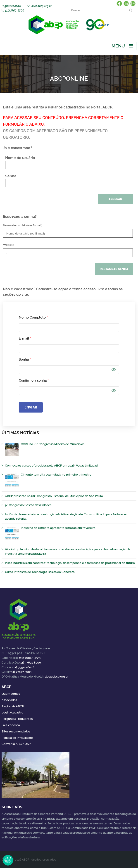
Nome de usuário (20, 158)
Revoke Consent (8, 860)
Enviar (31, 407)
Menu (118, 46)
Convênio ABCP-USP (16, 744)
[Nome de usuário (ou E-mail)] (68, 233)
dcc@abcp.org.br (42, 6)
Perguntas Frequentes (17, 719)
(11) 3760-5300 (15, 11)
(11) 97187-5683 (21, 672)
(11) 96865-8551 (30, 658)
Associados (9, 700)
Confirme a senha (34, 380)
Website (9, 245)
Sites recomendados (16, 731)
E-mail (25, 338)
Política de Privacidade (17, 738)
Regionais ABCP (13, 706)
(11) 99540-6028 (23, 667)
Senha (11, 176)
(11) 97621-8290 (30, 663)
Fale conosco (11, 725)
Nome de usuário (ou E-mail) (23, 225)
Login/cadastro (11, 6)
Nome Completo (33, 317)
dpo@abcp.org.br (57, 677)
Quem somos (11, 694)
